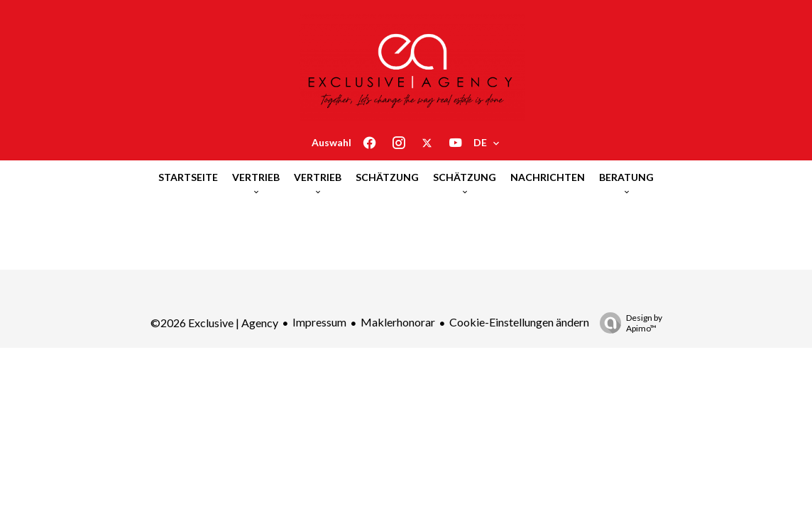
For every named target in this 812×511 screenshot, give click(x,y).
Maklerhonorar (398, 322)
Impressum (319, 322)
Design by (627, 323)
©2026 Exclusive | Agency (214, 323)
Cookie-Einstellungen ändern (519, 322)
